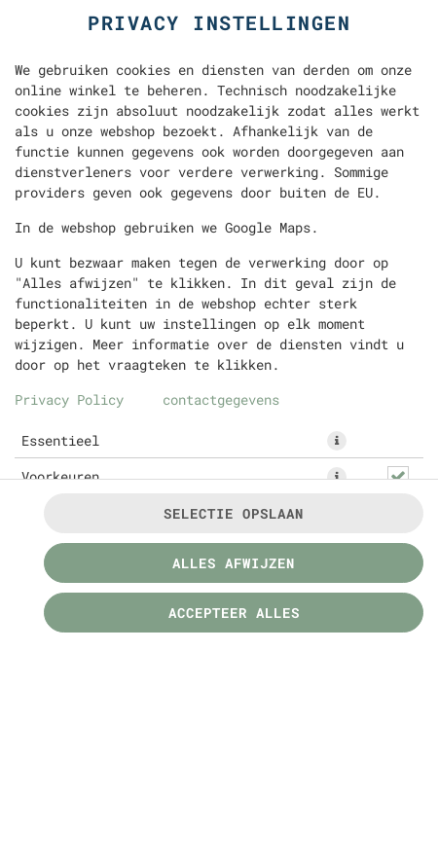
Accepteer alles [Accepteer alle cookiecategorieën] (234, 613)
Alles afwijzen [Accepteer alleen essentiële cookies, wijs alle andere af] (234, 563)
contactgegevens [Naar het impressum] (221, 399)
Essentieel (60, 440)
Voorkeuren (60, 476)
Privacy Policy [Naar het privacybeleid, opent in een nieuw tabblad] (69, 399)
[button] (337, 441)
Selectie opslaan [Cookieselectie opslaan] (234, 513)
